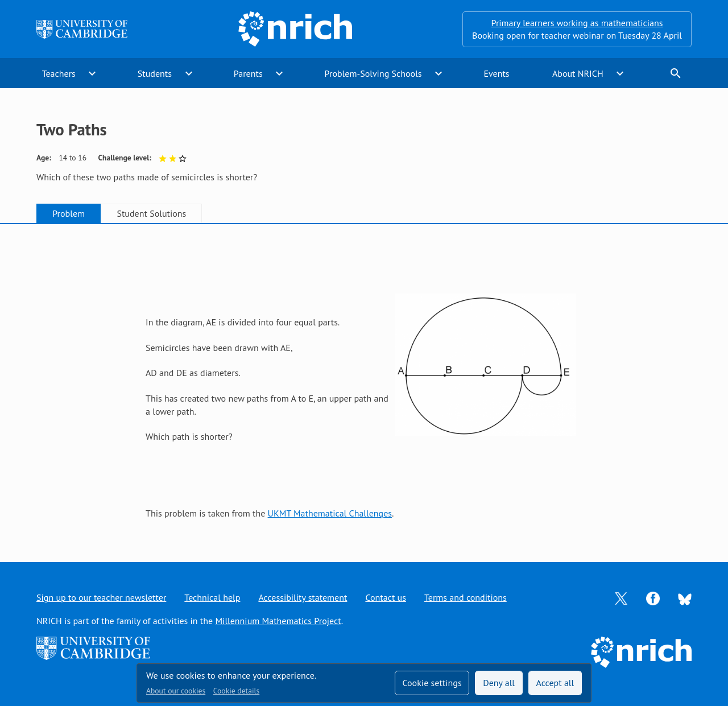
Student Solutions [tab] (151, 213)
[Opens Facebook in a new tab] (653, 597)
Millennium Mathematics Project (278, 621)
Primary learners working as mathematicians (577, 23)
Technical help (212, 597)
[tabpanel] (364, 382)
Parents (248, 73)
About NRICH (578, 73)
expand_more (92, 73)
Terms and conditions (466, 597)
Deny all (499, 683)
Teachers (59, 73)
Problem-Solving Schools (373, 73)
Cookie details (236, 691)
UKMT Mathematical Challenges (330, 513)
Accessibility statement (303, 597)
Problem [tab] (69, 213)
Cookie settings (432, 683)
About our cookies (176, 691)
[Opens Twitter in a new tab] (621, 597)
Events (496, 73)
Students (155, 73)
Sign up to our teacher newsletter (101, 597)
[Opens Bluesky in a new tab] (685, 598)
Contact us (386, 597)
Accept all (555, 683)
